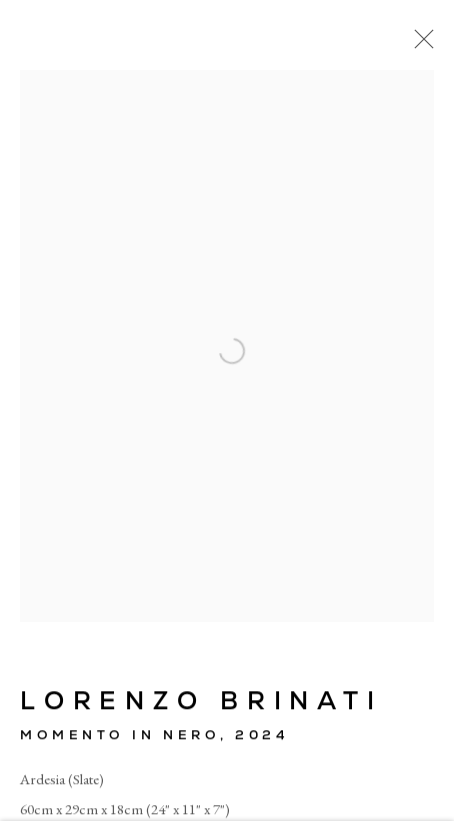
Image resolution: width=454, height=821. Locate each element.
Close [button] (419, 45)
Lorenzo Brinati (201, 702)
